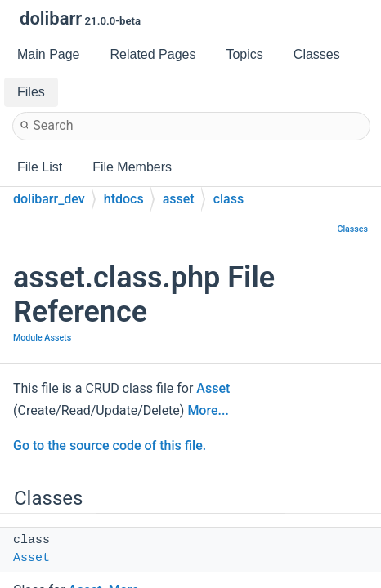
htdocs (124, 199)
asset (179, 199)
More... (208, 410)
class (229, 199)
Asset (213, 388)
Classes (352, 229)
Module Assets (42, 338)
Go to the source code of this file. (110, 445)
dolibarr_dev (49, 199)
